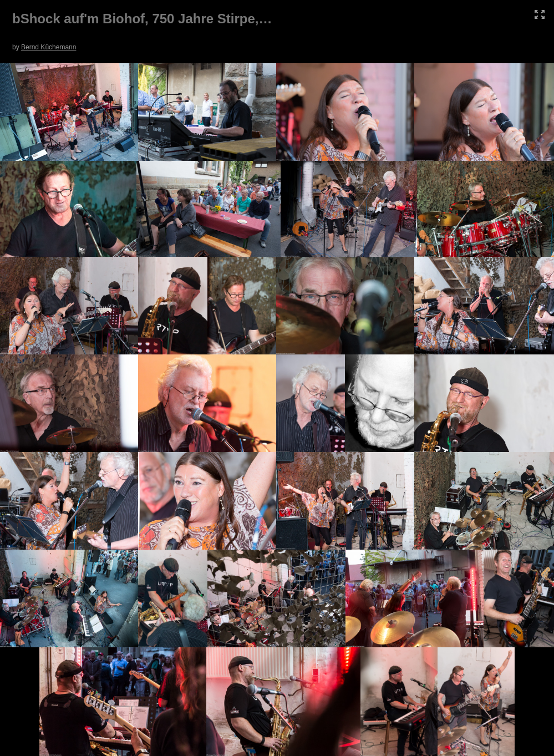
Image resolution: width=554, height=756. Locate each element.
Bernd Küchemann (49, 47)
